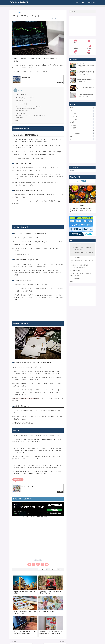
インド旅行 (83, 114)
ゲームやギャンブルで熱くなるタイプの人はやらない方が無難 (31, 116)
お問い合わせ (92, 2)
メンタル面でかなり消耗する (23, 111)
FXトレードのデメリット (21, 105)
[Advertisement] (38, 215)
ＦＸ (60, 571)
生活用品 (83, 129)
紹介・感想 (89, 48)
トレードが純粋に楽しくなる (23, 100)
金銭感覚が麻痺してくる (22, 118)
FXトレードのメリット (20, 95)
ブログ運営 (76, 48)
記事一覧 (84, 2)
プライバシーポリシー (62, 640)
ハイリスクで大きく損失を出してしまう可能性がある (29, 107)
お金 (47, 571)
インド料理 (83, 117)
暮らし (76, 42)
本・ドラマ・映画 (83, 134)
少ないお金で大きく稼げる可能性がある (25, 98)
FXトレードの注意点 (20, 114)
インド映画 (83, 120)
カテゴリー (78, 2)
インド (89, 42)
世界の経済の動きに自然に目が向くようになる (27, 102)
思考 (89, 53)
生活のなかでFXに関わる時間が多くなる (26, 109)
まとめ (16, 121)
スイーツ (83, 131)
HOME (52, 637)
